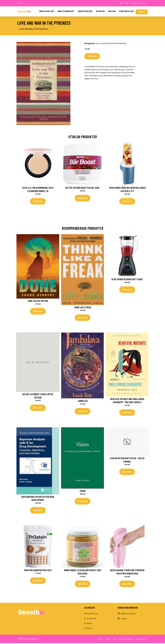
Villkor (115, 640)
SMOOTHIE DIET (85, 11)
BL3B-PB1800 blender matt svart (127, 279)
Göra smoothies (103, 43)
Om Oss (89, 629)
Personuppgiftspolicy (126, 640)
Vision (82, 491)
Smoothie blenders (118, 43)
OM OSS (112, 11)
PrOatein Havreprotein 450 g (38, 571)
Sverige (124, 3)
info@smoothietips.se (138, 3)
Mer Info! (92, 56)
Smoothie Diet (91, 619)
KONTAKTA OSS (126, 11)
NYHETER (100, 11)
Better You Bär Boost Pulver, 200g (82, 188)
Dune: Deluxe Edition (38, 301)
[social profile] (26, 3)
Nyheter (89, 624)
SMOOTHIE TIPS (47, 11)
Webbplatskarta (141, 640)
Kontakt (108, 640)
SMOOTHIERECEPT (66, 11)
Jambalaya (83, 401)
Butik (142, 12)
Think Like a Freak (83, 307)
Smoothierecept (92, 614)
